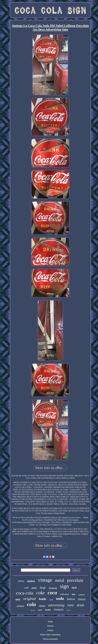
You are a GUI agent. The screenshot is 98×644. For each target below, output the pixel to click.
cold (26, 588)
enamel (42, 606)
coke (40, 593)
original (30, 599)
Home (50, 621)
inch (74, 588)
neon (40, 610)
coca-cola (25, 593)
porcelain (75, 580)
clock (34, 588)
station (31, 581)
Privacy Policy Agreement (50, 634)
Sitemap (50, 626)
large (43, 588)
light (74, 594)
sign (64, 586)
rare (71, 605)
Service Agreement (50, 639)
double (48, 610)
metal (60, 580)
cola (31, 604)
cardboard (82, 595)
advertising (56, 605)
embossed (64, 594)
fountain (59, 609)
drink (80, 605)
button (71, 599)
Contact (50, 630)
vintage (45, 580)
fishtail (82, 599)
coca (52, 593)
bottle (43, 599)
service (33, 610)
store (51, 600)
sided (18, 600)
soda (60, 598)
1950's (21, 581)
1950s (68, 610)
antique (20, 606)
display (53, 588)
